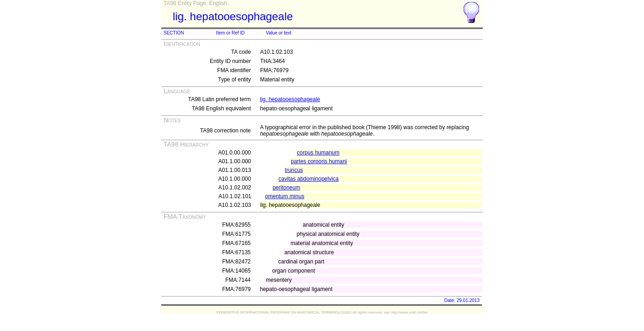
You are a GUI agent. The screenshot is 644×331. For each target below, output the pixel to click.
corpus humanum (318, 153)
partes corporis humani (319, 161)
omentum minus (285, 196)
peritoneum (286, 188)
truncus (294, 170)
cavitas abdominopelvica (308, 179)
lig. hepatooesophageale (290, 99)
